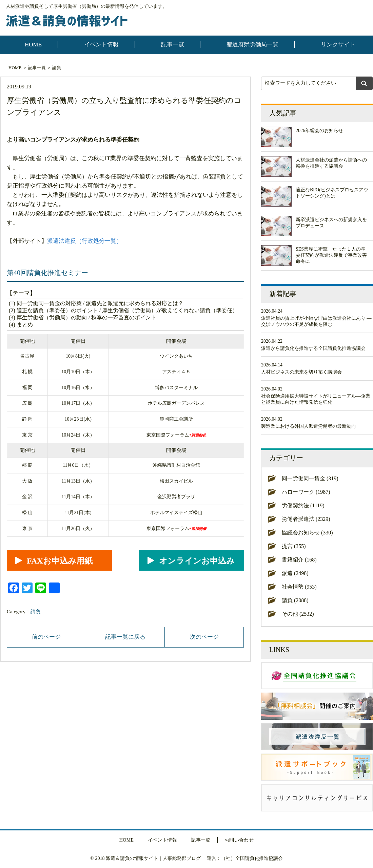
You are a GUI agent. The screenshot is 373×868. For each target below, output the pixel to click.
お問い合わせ (239, 840)
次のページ (204, 637)
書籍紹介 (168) (299, 560)
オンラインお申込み (197, 561)
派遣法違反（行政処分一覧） (85, 241)
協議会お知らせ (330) (307, 533)
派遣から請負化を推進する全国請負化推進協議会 (313, 348)
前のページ (46, 637)
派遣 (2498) (295, 573)
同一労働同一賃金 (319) (310, 478)
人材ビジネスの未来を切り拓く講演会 (301, 372)
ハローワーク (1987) (306, 492)
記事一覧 (173, 45)
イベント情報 (101, 45)
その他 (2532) (298, 614)
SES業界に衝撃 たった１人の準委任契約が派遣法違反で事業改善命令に (331, 255)
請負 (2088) (295, 600)
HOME (33, 45)
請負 (57, 68)
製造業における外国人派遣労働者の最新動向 (309, 426)
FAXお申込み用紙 (60, 561)
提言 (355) (294, 546)
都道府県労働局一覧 (252, 45)
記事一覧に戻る (125, 637)
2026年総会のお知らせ (319, 131)
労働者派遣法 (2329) (306, 519)
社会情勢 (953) (299, 587)
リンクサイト (338, 45)
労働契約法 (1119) (303, 505)
